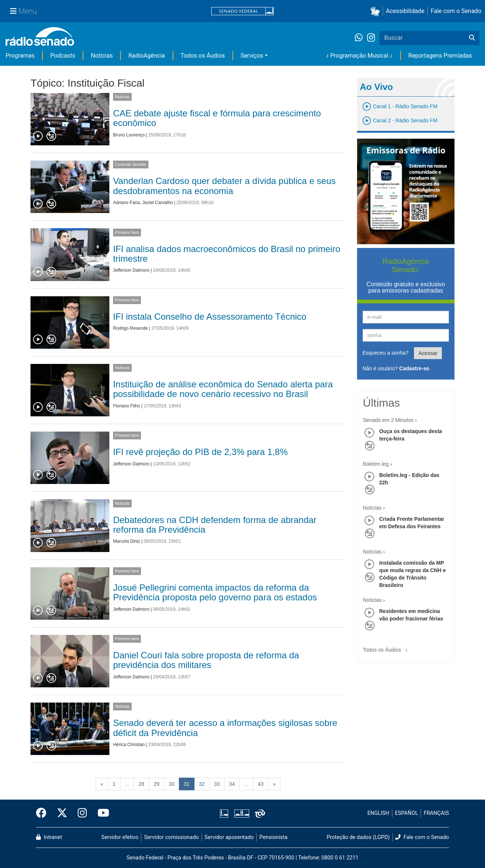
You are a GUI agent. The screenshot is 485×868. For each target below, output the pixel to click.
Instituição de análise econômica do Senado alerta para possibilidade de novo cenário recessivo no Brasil (223, 389)
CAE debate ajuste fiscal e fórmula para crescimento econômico (217, 118)
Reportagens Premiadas (440, 56)
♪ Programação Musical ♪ (359, 56)
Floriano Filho (127, 406)
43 (261, 784)
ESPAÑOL (407, 813)
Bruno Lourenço (129, 135)
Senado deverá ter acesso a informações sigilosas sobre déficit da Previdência (225, 728)
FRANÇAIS (436, 813)
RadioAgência (147, 56)
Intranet (49, 837)
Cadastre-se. (415, 368)
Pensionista (274, 837)
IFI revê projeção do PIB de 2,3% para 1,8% (200, 452)
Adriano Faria (126, 203)
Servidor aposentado (229, 837)
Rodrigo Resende (130, 328)
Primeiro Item (127, 232)
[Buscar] (472, 38)
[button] (377, 11)
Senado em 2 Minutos (388, 420)
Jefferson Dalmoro (131, 270)
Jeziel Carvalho (158, 203)
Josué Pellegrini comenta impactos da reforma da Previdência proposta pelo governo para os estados (215, 592)
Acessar (428, 353)
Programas (20, 56)
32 (202, 784)
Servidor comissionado (172, 837)
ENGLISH (378, 813)
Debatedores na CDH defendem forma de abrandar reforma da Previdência (215, 525)
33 (217, 784)
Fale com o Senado (456, 11)
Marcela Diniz (127, 541)
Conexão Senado (131, 164)
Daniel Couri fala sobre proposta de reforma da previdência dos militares (206, 660)
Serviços (252, 56)
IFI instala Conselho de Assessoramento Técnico (210, 317)
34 (232, 784)
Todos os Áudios (203, 56)
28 (141, 784)
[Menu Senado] (23, 11)
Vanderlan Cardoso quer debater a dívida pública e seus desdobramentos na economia (224, 186)
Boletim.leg (376, 464)
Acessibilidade (405, 11)
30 (171, 784)
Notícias (102, 56)
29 (157, 784)
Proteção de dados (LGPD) (358, 837)
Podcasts (63, 56)
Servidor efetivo (120, 837)
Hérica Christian (129, 745)
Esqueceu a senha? (386, 353)
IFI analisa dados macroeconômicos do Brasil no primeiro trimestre (227, 254)
